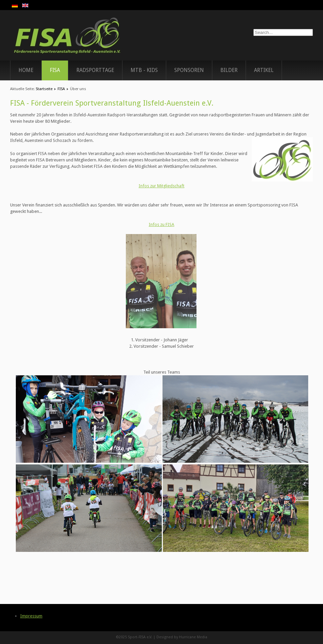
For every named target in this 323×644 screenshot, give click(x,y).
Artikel (264, 70)
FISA (55, 70)
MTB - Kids (144, 70)
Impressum (31, 616)
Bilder (229, 70)
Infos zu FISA (161, 224)
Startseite (44, 89)
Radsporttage (95, 70)
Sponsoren (189, 70)
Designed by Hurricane (177, 637)
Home (26, 70)
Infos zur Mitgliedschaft (161, 186)
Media (202, 637)
